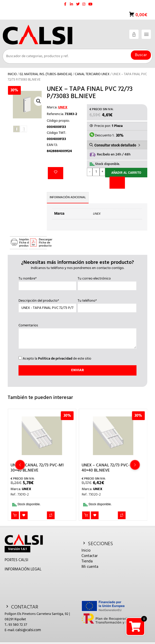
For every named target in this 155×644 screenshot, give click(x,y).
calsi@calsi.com (28, 630)
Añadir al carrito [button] (15, 515)
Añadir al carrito (126, 173)
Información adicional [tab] (68, 197)
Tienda (87, 561)
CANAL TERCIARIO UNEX (92, 74)
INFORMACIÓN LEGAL (23, 569)
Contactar (90, 556)
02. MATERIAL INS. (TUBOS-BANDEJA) (46, 74)
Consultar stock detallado (115, 145)
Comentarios (78, 337)
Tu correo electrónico (107, 282)
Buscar (141, 55)
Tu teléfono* (107, 304)
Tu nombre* (47, 282)
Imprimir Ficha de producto (23, 243)
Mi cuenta (90, 567)
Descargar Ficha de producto (43, 243)
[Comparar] (117, 183)
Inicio (12, 74)
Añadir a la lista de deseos (56, 173)
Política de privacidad (55, 359)
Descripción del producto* (47, 304)
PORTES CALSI (16, 560)
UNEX (63, 107)
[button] (39, 101)
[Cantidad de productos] (96, 172)
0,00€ (141, 15)
